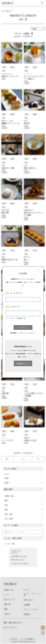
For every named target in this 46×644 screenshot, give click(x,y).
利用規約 (13, 333)
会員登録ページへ (23, 363)
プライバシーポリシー (28, 333)
